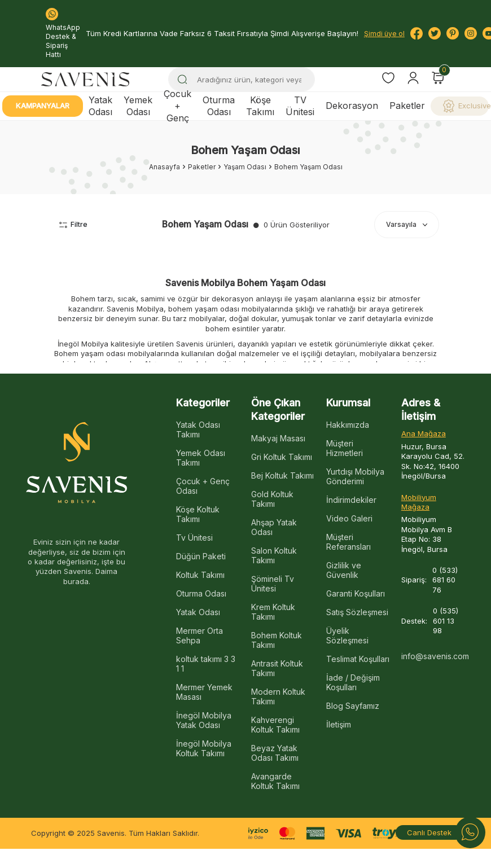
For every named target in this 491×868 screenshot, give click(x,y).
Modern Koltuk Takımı (278, 696)
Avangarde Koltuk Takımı (275, 781)
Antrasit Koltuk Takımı (277, 668)
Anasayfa (165, 167)
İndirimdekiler (351, 500)
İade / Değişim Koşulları (353, 682)
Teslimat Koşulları (358, 659)
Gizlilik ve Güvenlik (344, 570)
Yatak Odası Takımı (198, 429)
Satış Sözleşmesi (357, 612)
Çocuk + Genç (177, 106)
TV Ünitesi (300, 106)
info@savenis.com (433, 656)
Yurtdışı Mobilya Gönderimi (355, 476)
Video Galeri (349, 518)
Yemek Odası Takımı (201, 458)
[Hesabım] (413, 78)
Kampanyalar (43, 106)
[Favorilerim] (388, 79)
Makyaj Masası (278, 438)
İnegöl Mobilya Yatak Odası (204, 720)
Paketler (407, 106)
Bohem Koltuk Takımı (277, 640)
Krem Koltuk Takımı (273, 612)
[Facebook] (417, 33)
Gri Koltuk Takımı (282, 457)
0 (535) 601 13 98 (446, 621)
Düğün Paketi (201, 556)
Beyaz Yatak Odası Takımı (275, 753)
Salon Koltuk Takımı (274, 555)
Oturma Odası (219, 106)
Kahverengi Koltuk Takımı (275, 725)
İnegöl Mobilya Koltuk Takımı (204, 748)
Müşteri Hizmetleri (345, 448)
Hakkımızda (348, 425)
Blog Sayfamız (353, 706)
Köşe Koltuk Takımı (198, 514)
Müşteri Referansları (348, 542)
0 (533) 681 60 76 (445, 580)
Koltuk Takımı (200, 575)
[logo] (85, 79)
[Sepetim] (438, 78)
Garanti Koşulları (356, 593)
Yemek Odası (138, 106)
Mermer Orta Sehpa (200, 635)
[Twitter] (435, 33)
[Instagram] (471, 33)
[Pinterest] (453, 33)
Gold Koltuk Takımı (272, 499)
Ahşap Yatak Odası (274, 527)
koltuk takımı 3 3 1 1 (206, 664)
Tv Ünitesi (194, 538)
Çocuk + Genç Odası (203, 486)
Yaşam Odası (245, 167)
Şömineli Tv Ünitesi (273, 584)
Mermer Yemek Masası (204, 692)
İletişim (339, 724)
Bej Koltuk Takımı (282, 475)
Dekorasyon (352, 106)
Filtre (73, 224)
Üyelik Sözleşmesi (347, 635)
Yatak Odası (100, 106)
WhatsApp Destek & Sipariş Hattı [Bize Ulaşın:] (63, 33)
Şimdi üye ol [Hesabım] (384, 34)
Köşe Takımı (260, 106)
